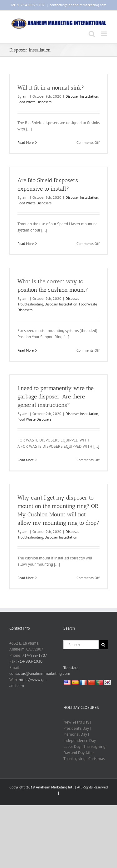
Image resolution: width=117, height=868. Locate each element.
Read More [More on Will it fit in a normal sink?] (26, 142)
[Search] (103, 645)
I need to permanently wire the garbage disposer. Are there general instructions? (56, 397)
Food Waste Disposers (34, 102)
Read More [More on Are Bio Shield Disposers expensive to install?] (26, 244)
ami (25, 96)
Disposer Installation (82, 96)
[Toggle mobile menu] (104, 34)
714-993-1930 (30, 661)
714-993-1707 (35, 655)
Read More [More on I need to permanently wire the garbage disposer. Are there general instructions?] (26, 460)
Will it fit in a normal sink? (51, 88)
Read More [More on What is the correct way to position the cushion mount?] (26, 350)
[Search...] (81, 645)
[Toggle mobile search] (92, 34)
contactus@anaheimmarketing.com (78, 5)
